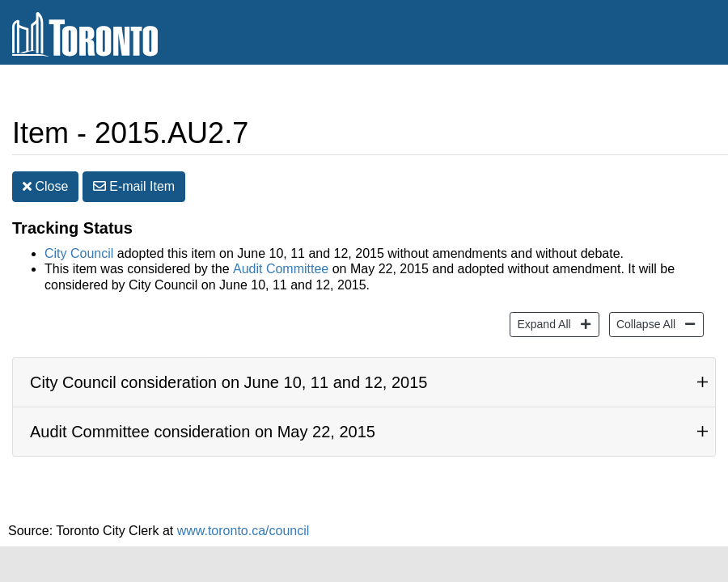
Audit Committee (281, 269)
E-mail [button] (134, 186)
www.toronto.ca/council (243, 531)
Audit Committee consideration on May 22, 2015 (203, 432)
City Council (79, 253)
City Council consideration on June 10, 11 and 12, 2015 (229, 382)
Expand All (542, 323)
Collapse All (644, 323)
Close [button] (45, 186)
